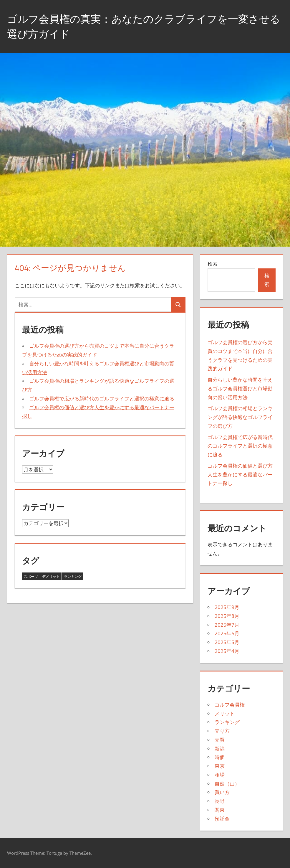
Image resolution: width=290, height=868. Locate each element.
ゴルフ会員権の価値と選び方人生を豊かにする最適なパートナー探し (240, 475)
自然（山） (227, 784)
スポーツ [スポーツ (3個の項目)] (31, 576)
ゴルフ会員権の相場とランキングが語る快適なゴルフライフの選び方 (240, 417)
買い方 (222, 792)
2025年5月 (227, 642)
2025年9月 (227, 607)
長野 (220, 801)
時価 (220, 757)
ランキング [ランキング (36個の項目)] (73, 576)
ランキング (227, 722)
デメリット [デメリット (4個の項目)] (51, 576)
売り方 (222, 731)
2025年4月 (227, 651)
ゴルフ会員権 (230, 705)
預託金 (222, 819)
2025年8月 (227, 616)
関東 (220, 810)
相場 (220, 775)
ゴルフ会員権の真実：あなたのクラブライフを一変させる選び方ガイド (142, 26)
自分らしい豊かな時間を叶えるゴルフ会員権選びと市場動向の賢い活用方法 (240, 388)
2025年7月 (227, 625)
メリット (225, 713)
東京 (220, 766)
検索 (213, 264)
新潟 (220, 749)
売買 (220, 740)
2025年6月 (227, 633)
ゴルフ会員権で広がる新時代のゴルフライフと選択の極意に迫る (102, 398)
